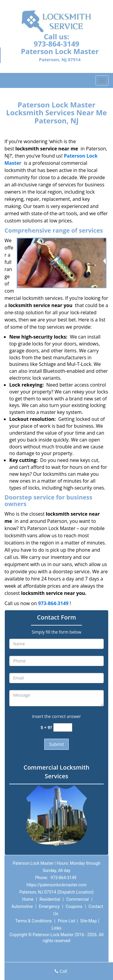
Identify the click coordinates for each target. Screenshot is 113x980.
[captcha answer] (63, 727)
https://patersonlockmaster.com (57, 885)
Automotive (22, 906)
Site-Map (88, 921)
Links (57, 928)
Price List (66, 921)
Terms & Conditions (33, 921)
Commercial (77, 899)
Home (28, 899)
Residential (50, 899)
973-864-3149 (57, 44)
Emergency (49, 906)
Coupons (74, 906)
